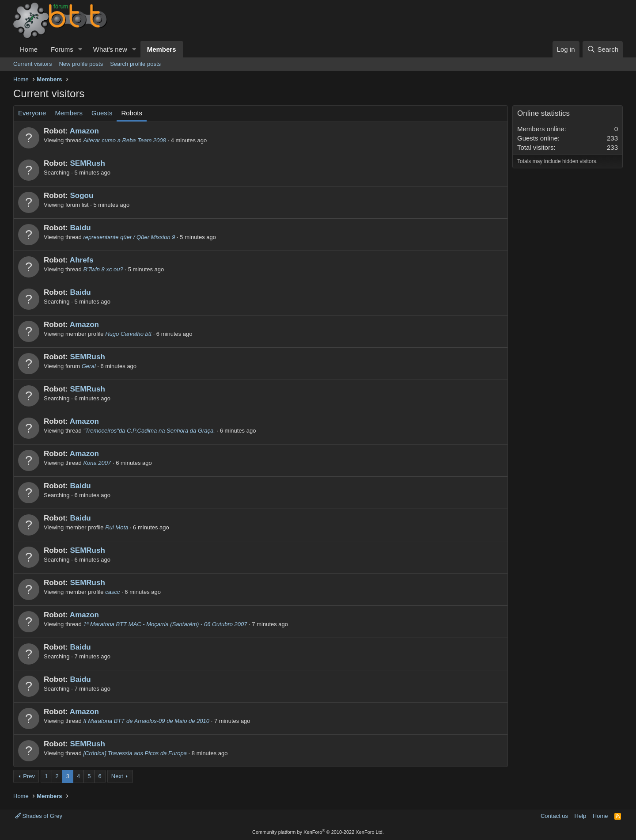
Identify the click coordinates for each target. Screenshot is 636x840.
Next (117, 776)
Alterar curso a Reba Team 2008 (124, 140)
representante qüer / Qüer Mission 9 (129, 237)
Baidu (80, 228)
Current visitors (32, 64)
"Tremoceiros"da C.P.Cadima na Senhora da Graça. (149, 431)
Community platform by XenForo (318, 832)
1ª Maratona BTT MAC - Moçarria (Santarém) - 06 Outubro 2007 (165, 624)
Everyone (32, 113)
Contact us (554, 816)
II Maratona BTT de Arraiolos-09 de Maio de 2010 (146, 721)
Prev (29, 776)
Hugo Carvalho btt (128, 334)
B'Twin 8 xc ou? (103, 269)
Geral (89, 366)
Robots (132, 113)
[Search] (603, 49)
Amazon (84, 131)
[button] (80, 49)
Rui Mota (117, 527)
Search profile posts (135, 64)
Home (29, 49)
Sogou (81, 196)
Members (162, 49)
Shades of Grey (39, 816)
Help (581, 816)
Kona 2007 (97, 463)
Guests (102, 113)
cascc (112, 592)
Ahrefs (82, 260)
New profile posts (81, 64)
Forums (62, 49)
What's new (110, 49)
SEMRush (87, 163)
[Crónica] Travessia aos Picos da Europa (135, 753)
